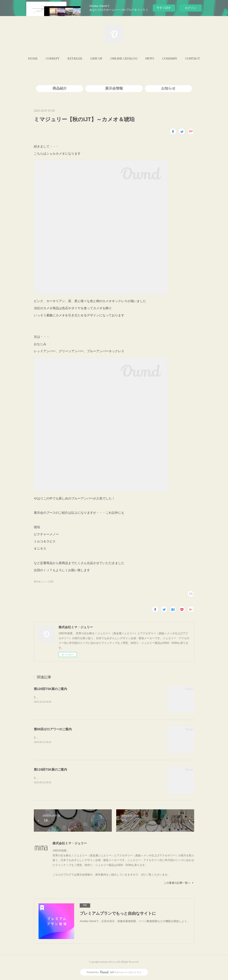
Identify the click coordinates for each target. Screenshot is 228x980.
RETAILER (75, 58)
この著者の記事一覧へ (179, 883)
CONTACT (192, 58)
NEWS (150, 58)
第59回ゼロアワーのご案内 (53, 729)
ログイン (191, 8)
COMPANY (170, 58)
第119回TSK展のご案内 (50, 769)
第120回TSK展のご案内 (50, 689)
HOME (33, 58)
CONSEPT (53, 58)
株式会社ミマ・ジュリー (70, 843)
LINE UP (96, 58)
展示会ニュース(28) (44, 582)
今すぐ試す (164, 8)
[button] (33, 58)
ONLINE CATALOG (124, 58)
